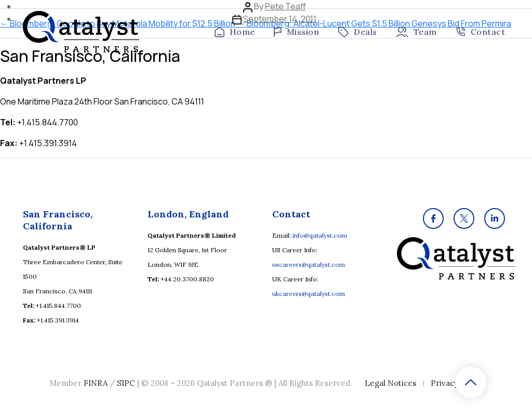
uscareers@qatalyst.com (309, 264)
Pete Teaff (285, 6)
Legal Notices (390, 383)
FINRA (96, 383)
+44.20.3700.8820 (187, 279)
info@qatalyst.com (320, 235)
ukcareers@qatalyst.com (309, 294)
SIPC (126, 383)
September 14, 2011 (280, 19)
